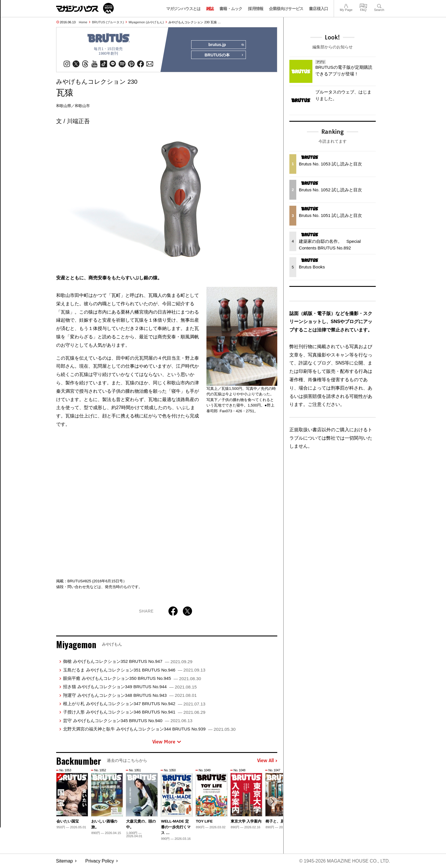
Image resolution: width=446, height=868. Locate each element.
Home (83, 22)
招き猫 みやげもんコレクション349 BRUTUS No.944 (130, 687)
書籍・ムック (231, 9)
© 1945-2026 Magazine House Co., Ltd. (344, 861)
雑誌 (210, 9)
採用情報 (256, 9)
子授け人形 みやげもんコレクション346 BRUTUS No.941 (134, 712)
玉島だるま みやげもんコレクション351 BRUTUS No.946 (134, 670)
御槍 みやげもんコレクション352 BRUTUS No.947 (128, 662)
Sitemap (65, 861)
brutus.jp (226, 45)
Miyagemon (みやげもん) (146, 22)
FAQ (363, 5)
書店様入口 (319, 9)
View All (267, 761)
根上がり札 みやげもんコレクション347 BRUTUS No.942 (134, 704)
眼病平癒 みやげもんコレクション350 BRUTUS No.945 (132, 678)
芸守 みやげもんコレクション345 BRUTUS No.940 (128, 721)
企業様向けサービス (286, 9)
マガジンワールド (85, 8)
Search (379, 5)
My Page (346, 5)
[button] (272, 802)
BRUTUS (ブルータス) (108, 22)
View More (167, 742)
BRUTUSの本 (224, 55)
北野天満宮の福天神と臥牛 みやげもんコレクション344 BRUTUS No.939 (149, 729)
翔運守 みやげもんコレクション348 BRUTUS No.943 (130, 695)
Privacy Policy (100, 861)
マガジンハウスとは (183, 9)
